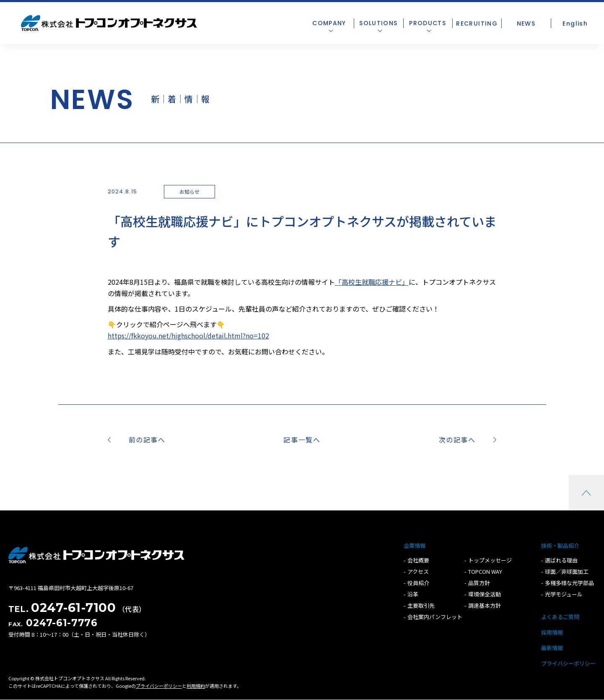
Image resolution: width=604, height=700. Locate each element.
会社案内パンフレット (435, 617)
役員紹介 (418, 583)
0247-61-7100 (73, 608)
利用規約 (196, 686)
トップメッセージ (490, 560)
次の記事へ (457, 440)
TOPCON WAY (485, 571)
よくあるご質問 (560, 617)
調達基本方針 (485, 605)
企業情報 (415, 545)
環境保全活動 (485, 594)
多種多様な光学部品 (569, 583)
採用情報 (552, 632)
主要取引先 (421, 605)
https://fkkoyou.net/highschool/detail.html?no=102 (188, 336)
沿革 (413, 594)
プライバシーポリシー (568, 663)
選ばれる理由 (561, 560)
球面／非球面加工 (567, 571)
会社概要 (418, 560)
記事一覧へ (302, 440)
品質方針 (479, 583)
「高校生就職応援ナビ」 (372, 282)
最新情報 (552, 648)
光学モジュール (564, 594)
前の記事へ (147, 440)
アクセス (418, 571)
